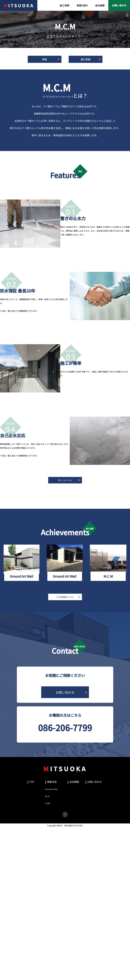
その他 (47, 803)
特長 (45, 59)
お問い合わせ (65, 692)
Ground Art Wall (51, 789)
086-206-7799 (65, 727)
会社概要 (100, 5)
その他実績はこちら (65, 597)
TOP (32, 782)
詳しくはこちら (65, 480)
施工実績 (64, 5)
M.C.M (47, 796)
